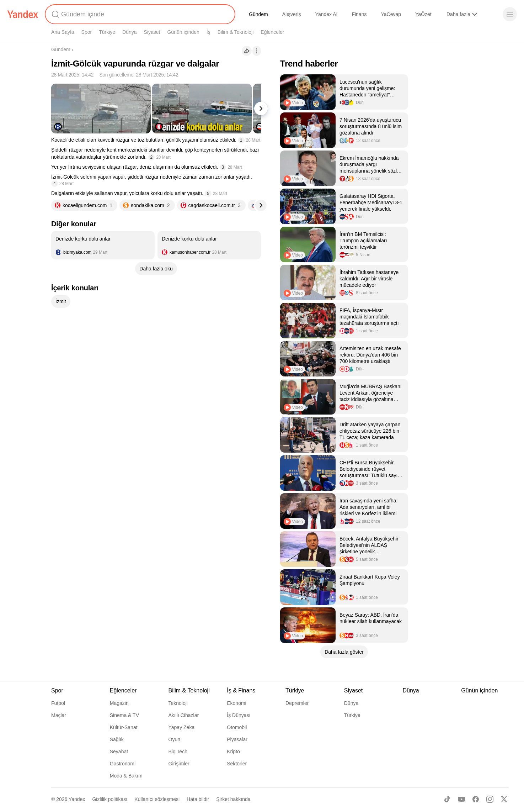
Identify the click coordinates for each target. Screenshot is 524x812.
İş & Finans (241, 690)
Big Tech (178, 752)
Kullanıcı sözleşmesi (157, 799)
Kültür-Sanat (124, 727)
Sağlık (117, 739)
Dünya (129, 32)
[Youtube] (461, 799)
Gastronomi (123, 764)
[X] (504, 799)
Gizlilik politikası (110, 799)
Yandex (77, 799)
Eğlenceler (272, 32)
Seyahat (119, 752)
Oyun (174, 739)
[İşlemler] (257, 51)
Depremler (297, 703)
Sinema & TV (124, 715)
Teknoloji (178, 703)
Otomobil (237, 727)
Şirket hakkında (233, 799)
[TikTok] (447, 799)
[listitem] (103, 245)
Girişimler (179, 764)
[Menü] (510, 14)
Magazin (119, 703)
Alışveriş (292, 14)
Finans (359, 14)
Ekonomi (236, 703)
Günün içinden (183, 32)
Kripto (233, 752)
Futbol (58, 703)
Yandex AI (327, 14)
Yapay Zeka (182, 727)
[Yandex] (23, 14)
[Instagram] (490, 799)
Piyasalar (237, 739)
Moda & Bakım (126, 776)
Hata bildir (198, 799)
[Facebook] (476, 799)
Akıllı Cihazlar (184, 715)
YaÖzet (423, 14)
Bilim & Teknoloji (236, 32)
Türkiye (107, 32)
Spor (87, 32)
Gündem (258, 14)
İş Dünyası (239, 715)
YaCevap (391, 14)
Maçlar (59, 715)
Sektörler (237, 764)
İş (208, 32)
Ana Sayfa (63, 32)
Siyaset (152, 32)
